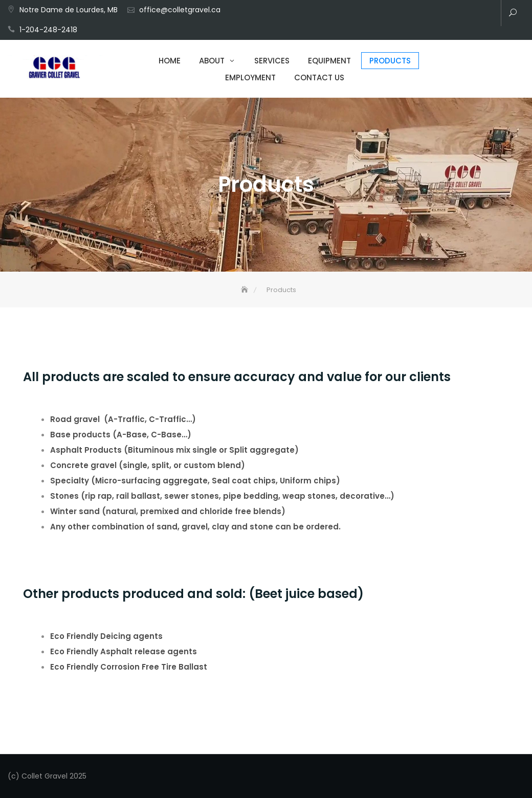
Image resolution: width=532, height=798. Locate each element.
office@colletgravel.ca (180, 10)
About (212, 61)
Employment (250, 77)
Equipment (329, 61)
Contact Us (319, 77)
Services (272, 61)
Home (170, 61)
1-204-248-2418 (48, 30)
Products (390, 61)
